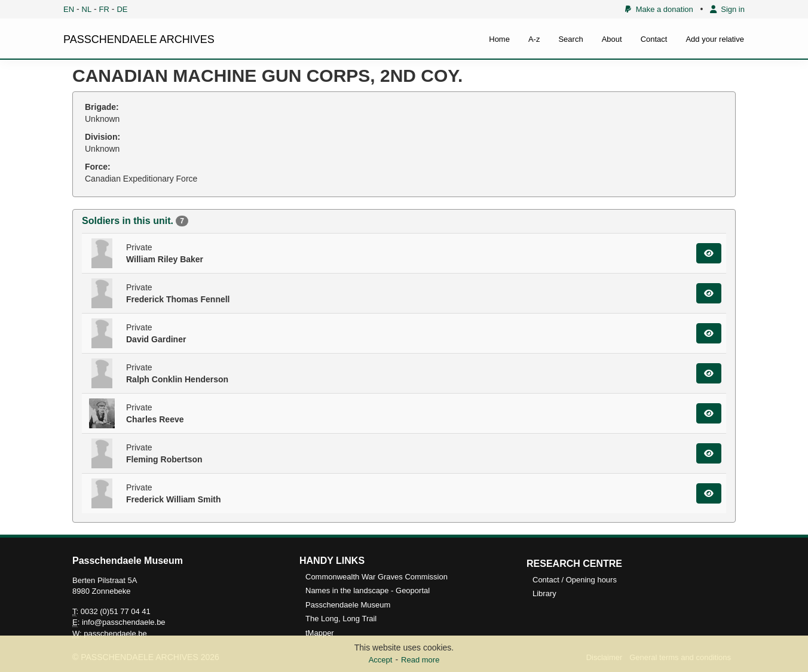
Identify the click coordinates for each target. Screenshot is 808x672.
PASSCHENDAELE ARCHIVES (139, 39)
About (612, 39)
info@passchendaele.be (124, 622)
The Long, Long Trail (341, 619)
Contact (654, 39)
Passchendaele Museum (348, 605)
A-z (534, 39)
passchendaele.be (115, 633)
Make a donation (659, 9)
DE (122, 9)
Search (570, 39)
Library (544, 593)
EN (69, 9)
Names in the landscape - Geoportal (368, 590)
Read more (420, 660)
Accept (381, 660)
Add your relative (715, 39)
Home (499, 39)
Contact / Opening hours (575, 580)
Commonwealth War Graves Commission (377, 577)
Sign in (727, 9)
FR (104, 9)
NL (87, 9)
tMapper (320, 633)
